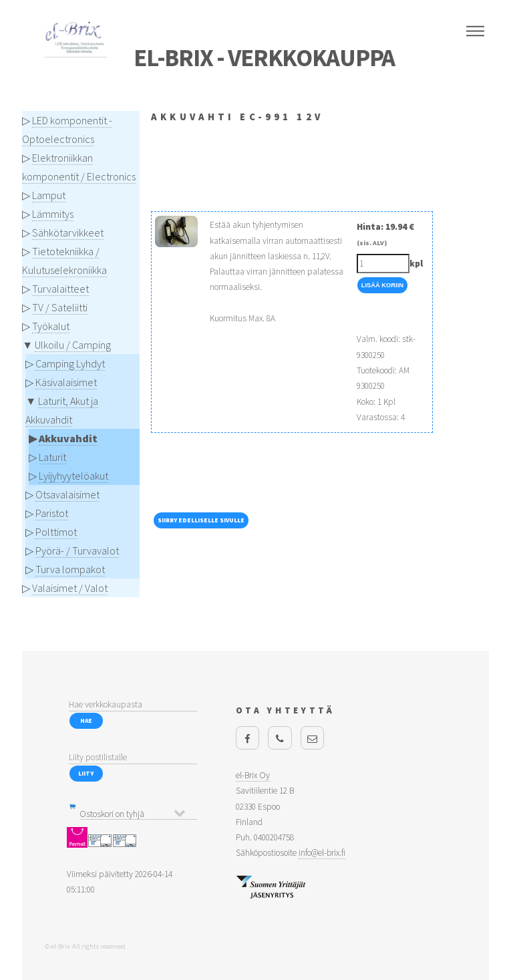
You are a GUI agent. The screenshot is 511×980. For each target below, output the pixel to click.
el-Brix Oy (253, 775)
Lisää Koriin (382, 285)
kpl (416, 264)
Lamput (49, 195)
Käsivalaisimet (66, 382)
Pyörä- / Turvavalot (77, 550)
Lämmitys (53, 214)
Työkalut (51, 326)
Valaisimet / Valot (70, 588)
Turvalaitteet (60, 289)
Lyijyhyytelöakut (73, 476)
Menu (475, 31)
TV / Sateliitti (60, 307)
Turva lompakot (70, 569)
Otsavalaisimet (67, 494)
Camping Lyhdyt (70, 363)
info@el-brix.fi (322, 853)
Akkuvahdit (68, 438)
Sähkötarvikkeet (68, 232)
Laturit (52, 457)
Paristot (52, 513)
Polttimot (56, 532)
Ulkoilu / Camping (73, 345)
